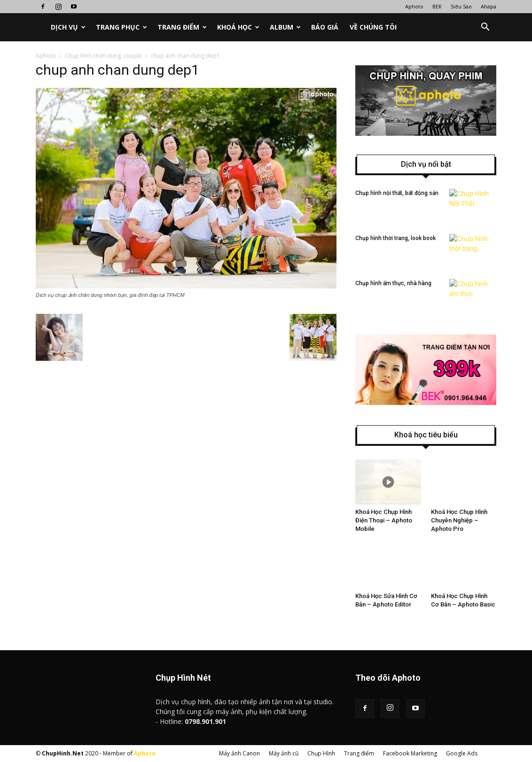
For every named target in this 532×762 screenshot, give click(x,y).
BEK (437, 6)
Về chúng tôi (373, 27)
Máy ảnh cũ (284, 753)
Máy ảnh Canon (239, 753)
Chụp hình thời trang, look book (395, 238)
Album (285, 27)
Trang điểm (182, 27)
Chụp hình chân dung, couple (103, 56)
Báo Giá (325, 27)
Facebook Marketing (410, 753)
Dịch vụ (68, 27)
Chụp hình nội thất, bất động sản (397, 193)
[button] (485, 27)
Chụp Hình (321, 753)
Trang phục (121, 27)
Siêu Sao (461, 6)
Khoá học (238, 27)
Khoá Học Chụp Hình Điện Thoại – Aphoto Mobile (384, 520)
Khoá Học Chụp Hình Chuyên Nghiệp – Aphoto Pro (459, 520)
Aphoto (414, 6)
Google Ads (462, 753)
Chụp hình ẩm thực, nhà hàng (393, 283)
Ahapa (489, 6)
